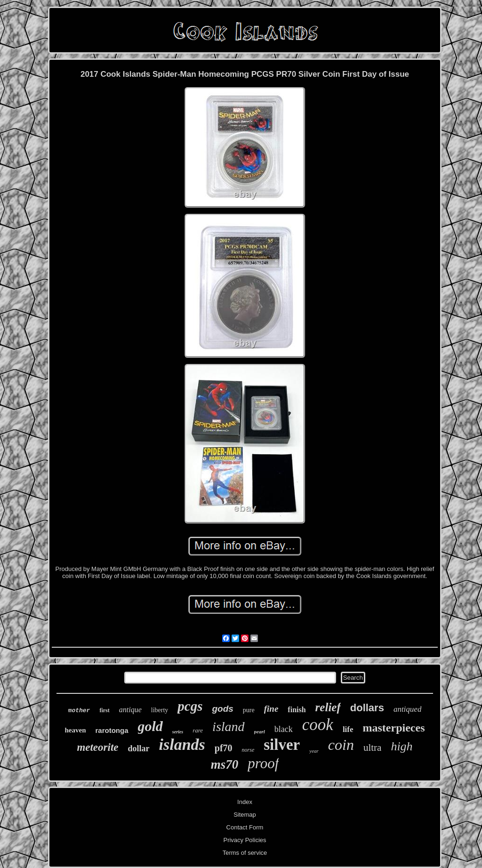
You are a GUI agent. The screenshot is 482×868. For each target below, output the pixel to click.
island (228, 727)
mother (79, 711)
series (178, 732)
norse (248, 750)
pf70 (224, 748)
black (284, 729)
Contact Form (245, 827)
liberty (160, 710)
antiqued (408, 709)
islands (182, 744)
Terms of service (245, 853)
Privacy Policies (245, 840)
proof (263, 763)
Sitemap (245, 815)
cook (318, 725)
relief (328, 707)
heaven (76, 730)
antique (130, 710)
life (348, 729)
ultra (372, 747)
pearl (260, 731)
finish (297, 710)
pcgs (190, 706)
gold (150, 726)
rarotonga (112, 730)
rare (198, 730)
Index (245, 802)
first (104, 710)
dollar (139, 748)
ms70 (225, 764)
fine (271, 709)
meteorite (97, 747)
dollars (367, 708)
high (402, 746)
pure (249, 710)
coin (341, 745)
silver (282, 745)
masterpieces (394, 728)
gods (222, 709)
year (314, 751)
